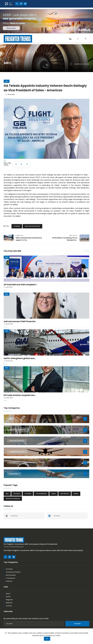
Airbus (54, 494)
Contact (9, 606)
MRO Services (65, 494)
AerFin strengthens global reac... (20, 358)
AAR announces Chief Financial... (20, 321)
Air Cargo (9, 569)
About (8, 594)
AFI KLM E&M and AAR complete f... (21, 285)
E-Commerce (10, 578)
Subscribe (77, 624)
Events (8, 597)
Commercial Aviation (13, 572)
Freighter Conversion (13, 499)
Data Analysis (11, 575)
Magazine (9, 600)
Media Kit (9, 603)
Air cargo (17, 494)
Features (9, 581)
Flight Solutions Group (32, 226)
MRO (7, 81)
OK (47, 639)
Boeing (76, 494)
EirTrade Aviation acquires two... (20, 395)
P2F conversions (41, 494)
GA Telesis (17, 226)
